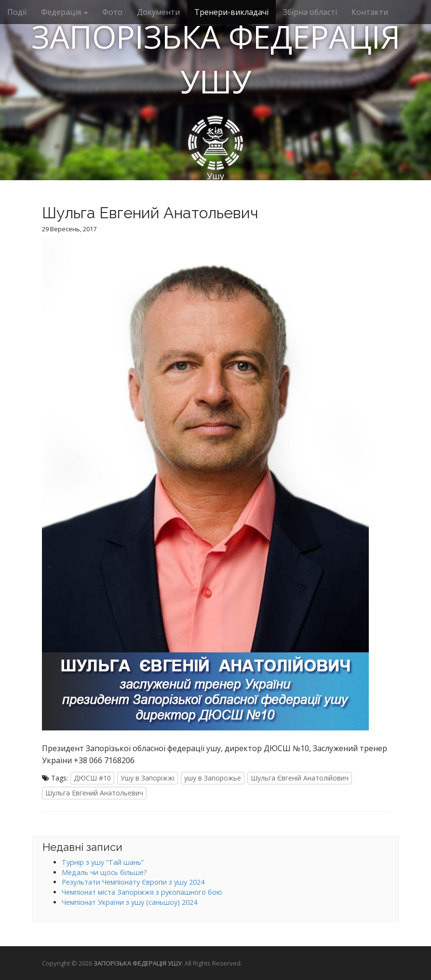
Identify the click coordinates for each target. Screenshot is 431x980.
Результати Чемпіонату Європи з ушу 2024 (133, 882)
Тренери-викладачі (231, 12)
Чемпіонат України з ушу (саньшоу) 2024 (129, 902)
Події (17, 12)
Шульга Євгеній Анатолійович (300, 778)
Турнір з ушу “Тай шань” (103, 862)
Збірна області (310, 12)
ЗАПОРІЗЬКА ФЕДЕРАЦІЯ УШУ (216, 59)
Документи (158, 12)
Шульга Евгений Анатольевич (94, 793)
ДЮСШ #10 (92, 778)
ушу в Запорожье (213, 778)
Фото (112, 12)
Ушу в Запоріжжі (148, 778)
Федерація (64, 12)
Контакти (370, 12)
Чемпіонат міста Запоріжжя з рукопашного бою (142, 892)
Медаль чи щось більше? (104, 872)
